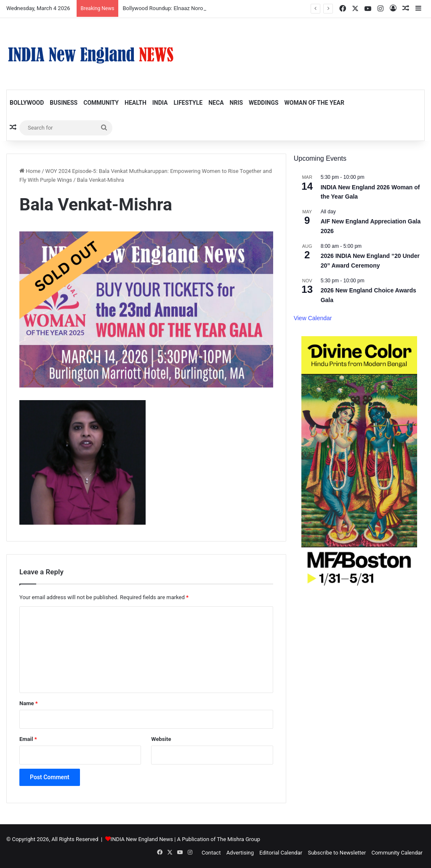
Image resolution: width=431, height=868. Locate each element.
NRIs (237, 103)
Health (136, 103)
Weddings (263, 103)
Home (30, 171)
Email (28, 739)
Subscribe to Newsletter (337, 853)
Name (29, 703)
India (160, 103)
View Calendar (313, 318)
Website (161, 739)
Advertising (240, 853)
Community (101, 103)
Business (64, 103)
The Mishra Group (238, 839)
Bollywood (27, 103)
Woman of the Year (314, 103)
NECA (216, 103)
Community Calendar (397, 853)
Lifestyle (188, 103)
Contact (211, 853)
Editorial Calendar (281, 853)
